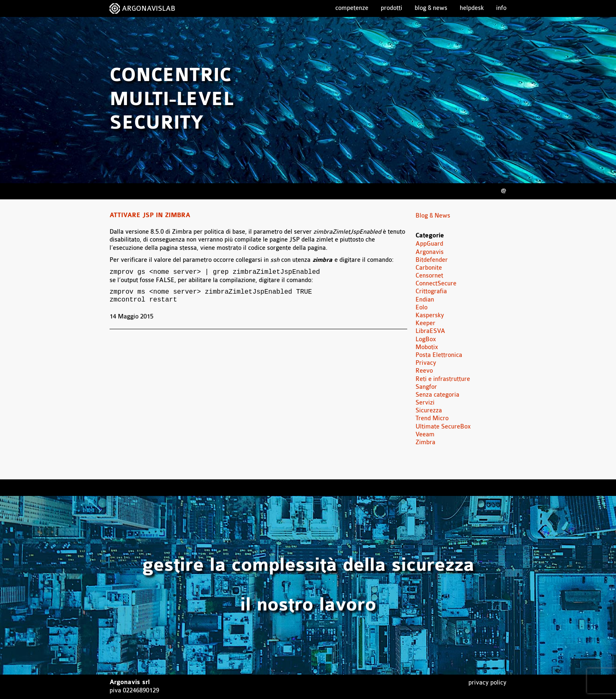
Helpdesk (472, 8)
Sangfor (426, 387)
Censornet (429, 276)
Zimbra (425, 442)
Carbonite (429, 268)
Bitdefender (432, 260)
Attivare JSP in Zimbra (150, 215)
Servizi (425, 403)
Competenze (352, 8)
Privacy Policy (487, 683)
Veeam (425, 434)
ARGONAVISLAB (149, 8)
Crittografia (431, 291)
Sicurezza (429, 411)
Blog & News (431, 8)
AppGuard (429, 244)
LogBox (426, 339)
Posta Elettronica (439, 355)
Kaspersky (430, 315)
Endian (425, 300)
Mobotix (427, 347)
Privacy (426, 363)
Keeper (425, 323)
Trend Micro (432, 418)
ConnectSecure (436, 284)
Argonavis (430, 252)
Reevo (424, 371)
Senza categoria (437, 395)
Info (501, 8)
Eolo (421, 308)
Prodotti (392, 8)
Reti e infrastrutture (443, 379)
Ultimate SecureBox (443, 427)
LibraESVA (430, 331)
